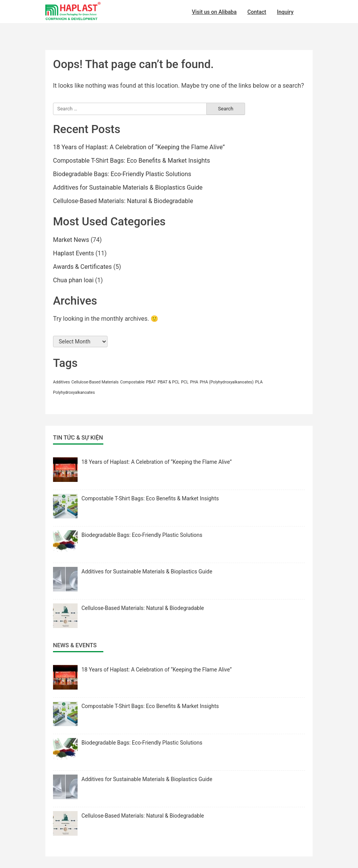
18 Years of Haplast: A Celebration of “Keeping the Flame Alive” (139, 147)
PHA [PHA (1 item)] (194, 382)
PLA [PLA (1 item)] (259, 382)
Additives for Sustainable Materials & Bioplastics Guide (128, 187)
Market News (71, 240)
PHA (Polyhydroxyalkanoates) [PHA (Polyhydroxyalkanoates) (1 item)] (227, 382)
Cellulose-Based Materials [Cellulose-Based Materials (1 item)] (95, 382)
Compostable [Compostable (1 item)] (132, 382)
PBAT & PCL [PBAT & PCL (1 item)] (168, 382)
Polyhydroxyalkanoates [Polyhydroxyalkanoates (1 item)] (74, 392)
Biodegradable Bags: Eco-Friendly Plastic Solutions (122, 174)
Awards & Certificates (82, 267)
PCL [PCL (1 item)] (185, 382)
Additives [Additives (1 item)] (61, 382)
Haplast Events (74, 253)
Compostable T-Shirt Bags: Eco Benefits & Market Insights (132, 161)
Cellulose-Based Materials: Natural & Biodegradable (123, 201)
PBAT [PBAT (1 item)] (151, 382)
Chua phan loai (73, 280)
